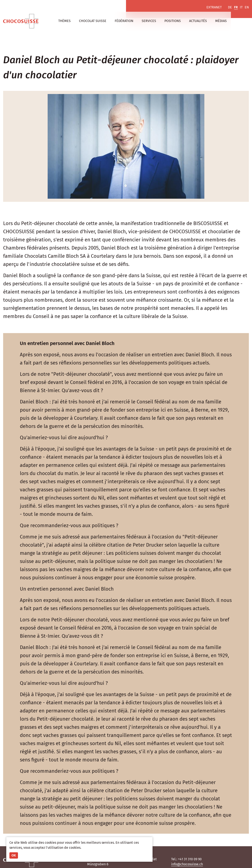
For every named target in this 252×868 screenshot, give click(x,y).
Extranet (214, 7)
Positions (173, 21)
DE (230, 7)
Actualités (198, 21)
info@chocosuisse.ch (187, 864)
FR (236, 7)
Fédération (124, 21)
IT (241, 7)
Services (149, 21)
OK (14, 855)
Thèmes (64, 21)
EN (247, 7)
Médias (221, 21)
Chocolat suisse (93, 21)
